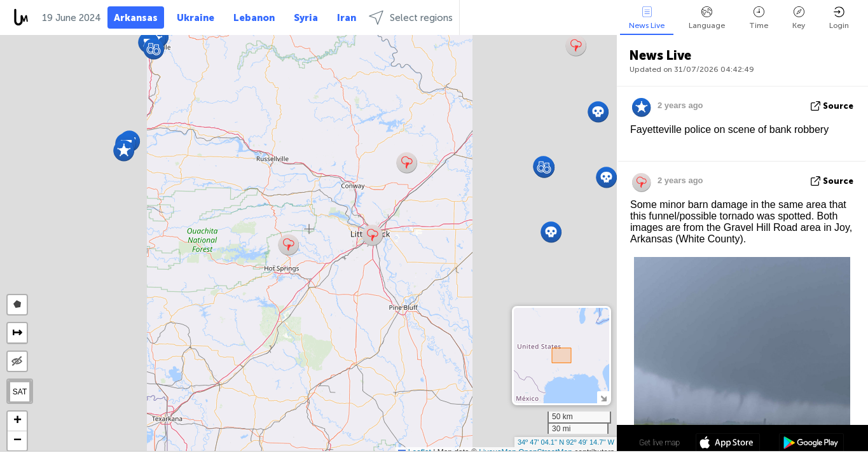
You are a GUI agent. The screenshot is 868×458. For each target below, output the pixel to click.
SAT (20, 392)
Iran (347, 18)
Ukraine (196, 18)
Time (759, 18)
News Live (647, 18)
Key (799, 18)
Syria (306, 18)
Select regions (411, 17)
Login (839, 18)
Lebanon (254, 18)
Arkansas (136, 18)
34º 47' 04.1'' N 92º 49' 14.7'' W (566, 442)
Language (707, 18)
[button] (288, 245)
